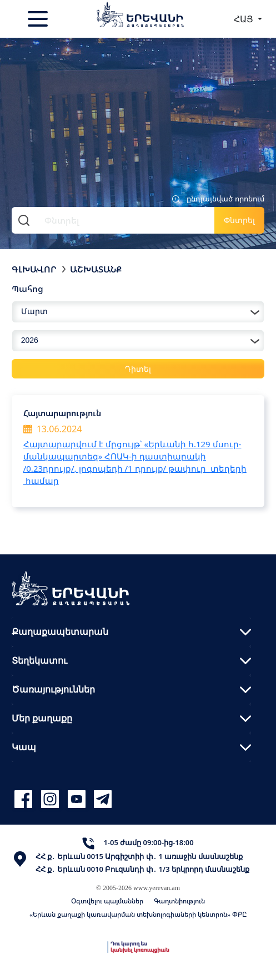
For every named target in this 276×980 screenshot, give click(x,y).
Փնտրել (239, 220)
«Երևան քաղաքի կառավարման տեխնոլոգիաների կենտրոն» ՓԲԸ (138, 914)
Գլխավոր (34, 269)
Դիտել (138, 369)
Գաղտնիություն (179, 901)
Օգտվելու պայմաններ (107, 901)
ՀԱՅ (245, 19)
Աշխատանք (96, 269)
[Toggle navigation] (39, 19)
